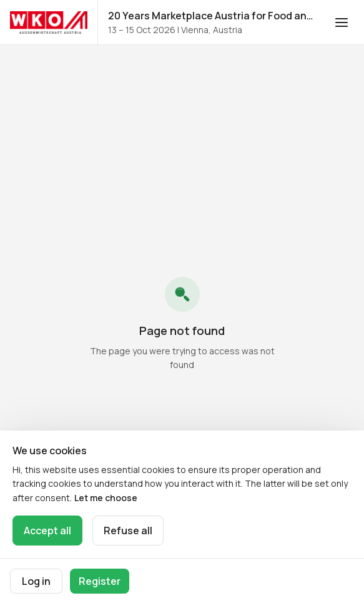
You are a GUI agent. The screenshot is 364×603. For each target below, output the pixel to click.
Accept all (47, 531)
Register (100, 581)
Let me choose (106, 498)
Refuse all (128, 531)
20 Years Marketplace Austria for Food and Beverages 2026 (214, 16)
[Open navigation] (342, 22)
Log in (36, 581)
